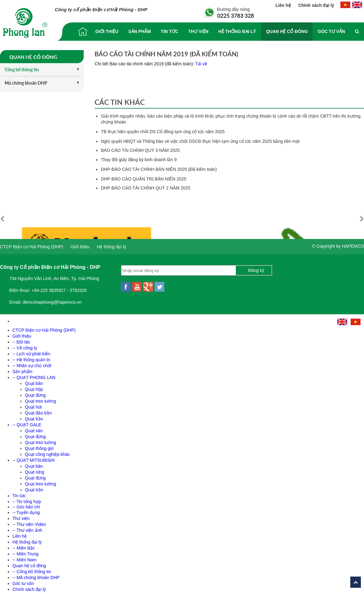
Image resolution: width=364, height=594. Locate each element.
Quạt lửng (35, 470)
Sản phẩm (139, 31)
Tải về (201, 64)
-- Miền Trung (25, 551)
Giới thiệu (107, 31)
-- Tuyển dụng (26, 510)
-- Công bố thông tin (32, 569)
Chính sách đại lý (316, 5)
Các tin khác (120, 102)
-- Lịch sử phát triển (31, 351)
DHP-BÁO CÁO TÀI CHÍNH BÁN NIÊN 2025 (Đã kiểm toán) (159, 169)
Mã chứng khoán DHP (42, 83)
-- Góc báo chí (26, 504)
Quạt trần (34, 416)
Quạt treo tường (40, 399)
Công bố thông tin (42, 70)
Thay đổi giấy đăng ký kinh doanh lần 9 (139, 160)
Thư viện (198, 31)
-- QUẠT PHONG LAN (34, 375)
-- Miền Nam (24, 557)
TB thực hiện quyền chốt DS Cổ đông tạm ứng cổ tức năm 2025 (163, 132)
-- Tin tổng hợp (27, 499)
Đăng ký (256, 268)
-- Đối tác (21, 339)
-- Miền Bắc (24, 545)
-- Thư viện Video (29, 522)
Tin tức (170, 31)
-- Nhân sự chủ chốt (32, 363)
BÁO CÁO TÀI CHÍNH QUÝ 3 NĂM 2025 (140, 150)
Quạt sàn (34, 428)
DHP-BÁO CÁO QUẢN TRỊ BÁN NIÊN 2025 (143, 179)
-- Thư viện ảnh (27, 528)
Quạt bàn (34, 381)
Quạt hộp (34, 387)
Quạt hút (33, 405)
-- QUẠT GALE (27, 422)
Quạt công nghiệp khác (47, 452)
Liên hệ (284, 5)
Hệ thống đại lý (237, 31)
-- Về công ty (25, 345)
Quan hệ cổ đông (287, 31)
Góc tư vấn (331, 31)
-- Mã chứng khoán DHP (36, 575)
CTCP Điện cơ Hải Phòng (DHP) (32, 244)
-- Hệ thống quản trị (31, 357)
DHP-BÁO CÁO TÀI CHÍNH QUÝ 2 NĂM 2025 (146, 188)
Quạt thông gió (39, 446)
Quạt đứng (35, 393)
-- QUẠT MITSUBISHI (34, 458)
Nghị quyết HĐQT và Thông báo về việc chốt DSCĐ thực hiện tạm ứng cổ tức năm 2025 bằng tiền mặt (200, 141)
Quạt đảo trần (38, 410)
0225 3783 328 (236, 16)
